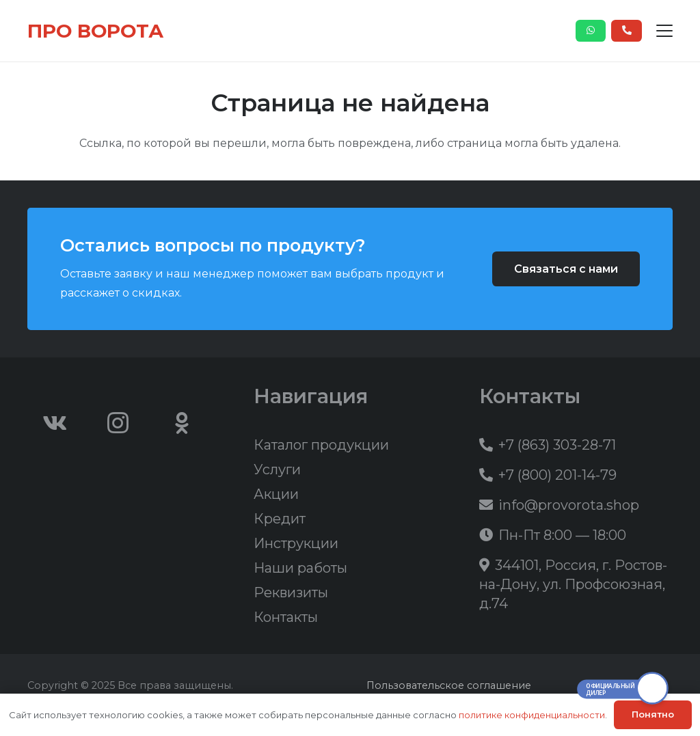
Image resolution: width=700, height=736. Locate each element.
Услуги (277, 469)
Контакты (286, 617)
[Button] (591, 31)
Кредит (280, 519)
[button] (664, 31)
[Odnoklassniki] (182, 423)
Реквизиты (291, 592)
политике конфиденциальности (532, 715)
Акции (276, 494)
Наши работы (300, 568)
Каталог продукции (321, 445)
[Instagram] (118, 423)
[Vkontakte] (55, 423)
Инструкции (296, 543)
